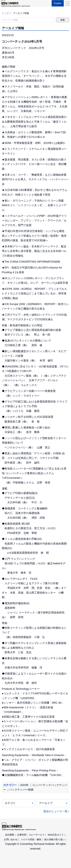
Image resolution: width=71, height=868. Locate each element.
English (57, 5)
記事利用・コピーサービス (31, 835)
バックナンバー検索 (21, 790)
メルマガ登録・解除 (31, 840)
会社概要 (10, 835)
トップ (5, 13)
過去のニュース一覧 (55, 811)
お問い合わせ (11, 840)
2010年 (24, 785)
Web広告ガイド (56, 835)
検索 (63, 20)
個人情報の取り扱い (55, 840)
